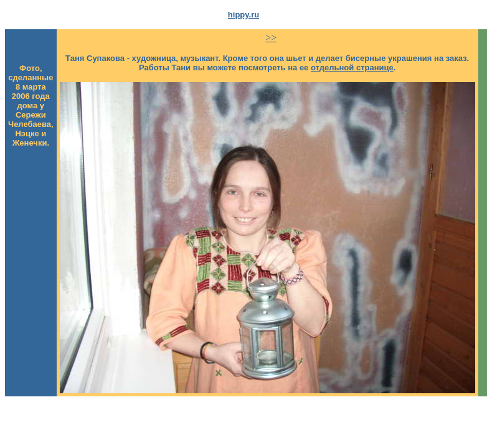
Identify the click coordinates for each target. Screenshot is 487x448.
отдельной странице (352, 68)
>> (271, 38)
